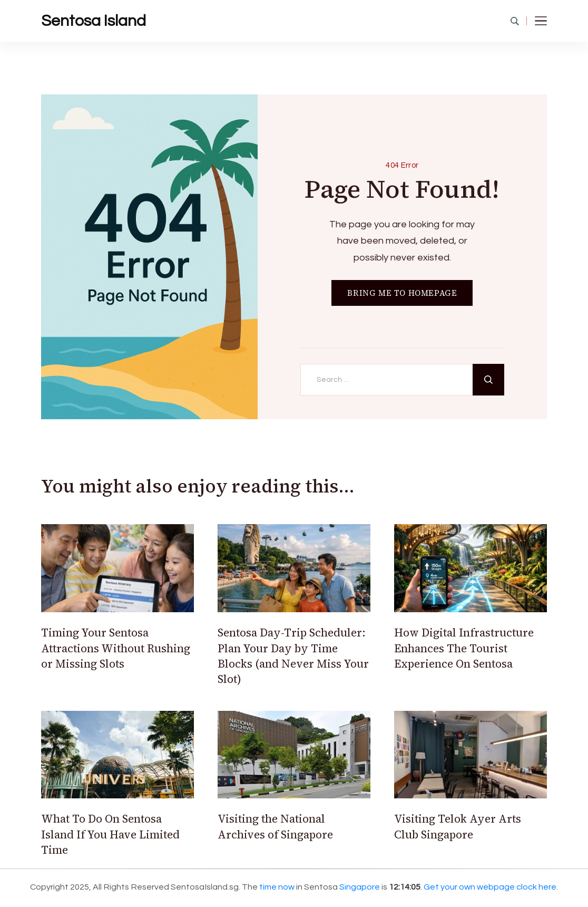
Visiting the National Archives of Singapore (275, 826)
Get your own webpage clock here (490, 887)
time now (277, 887)
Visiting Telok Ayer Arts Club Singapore (458, 826)
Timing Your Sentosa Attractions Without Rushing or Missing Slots (116, 648)
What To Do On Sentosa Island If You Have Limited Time (110, 834)
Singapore (360, 887)
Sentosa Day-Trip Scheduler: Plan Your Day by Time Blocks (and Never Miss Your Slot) (293, 656)
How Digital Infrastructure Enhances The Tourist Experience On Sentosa (464, 648)
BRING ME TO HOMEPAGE (402, 293)
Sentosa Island (94, 21)
